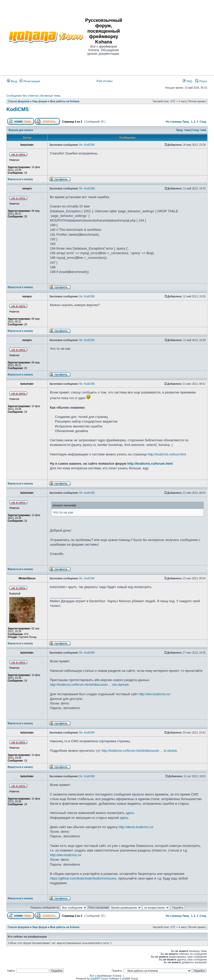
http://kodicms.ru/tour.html (167, 454)
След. (203, 122)
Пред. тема (183, 130)
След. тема (199, 130)
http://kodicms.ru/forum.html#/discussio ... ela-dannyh (89, 685)
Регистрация (30, 81)
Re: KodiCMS (87, 145)
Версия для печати (21, 130)
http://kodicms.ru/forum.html (150, 464)
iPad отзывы (105, 81)
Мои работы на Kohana (65, 101)
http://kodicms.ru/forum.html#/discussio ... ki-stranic (139, 751)
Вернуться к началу (20, 179)
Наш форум (40, 101)
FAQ (187, 81)
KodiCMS (18, 109)
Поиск (201, 81)
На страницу (174, 122)
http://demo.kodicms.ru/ (136, 827)
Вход (12, 81)
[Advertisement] (168, 36)
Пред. (186, 122)
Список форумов (19, 101)
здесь (130, 813)
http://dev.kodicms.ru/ (154, 694)
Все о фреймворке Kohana (106, 976)
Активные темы (50, 96)
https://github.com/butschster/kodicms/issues (83, 878)
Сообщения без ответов (22, 96)
